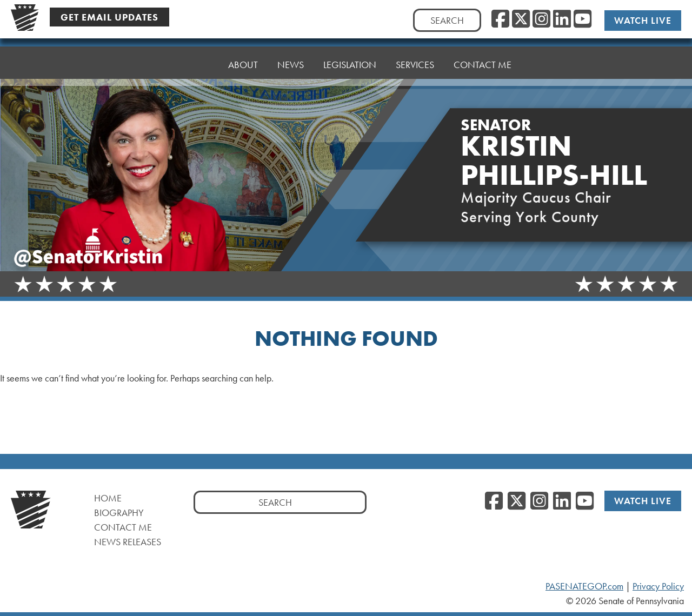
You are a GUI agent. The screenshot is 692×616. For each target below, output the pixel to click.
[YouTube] (583, 19)
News (291, 65)
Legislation (350, 63)
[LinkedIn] (562, 19)
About (243, 65)
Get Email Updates (109, 17)
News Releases (128, 542)
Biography (119, 513)
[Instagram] (541, 19)
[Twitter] (521, 19)
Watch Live (643, 20)
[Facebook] (500, 19)
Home (195, 65)
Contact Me (483, 58)
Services (415, 61)
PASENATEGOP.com (584, 586)
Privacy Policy (658, 586)
